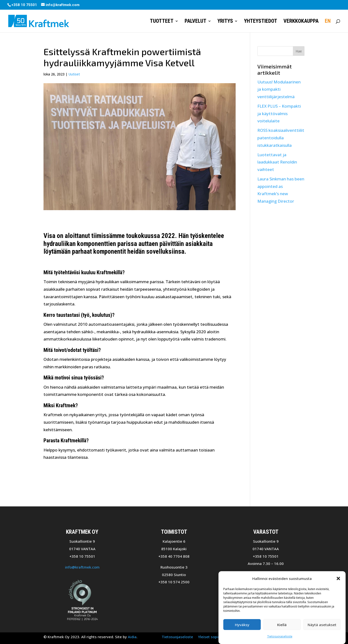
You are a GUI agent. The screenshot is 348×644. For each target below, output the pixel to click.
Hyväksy (242, 628)
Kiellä (282, 628)
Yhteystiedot (261, 22)
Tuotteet (162, 22)
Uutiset (74, 74)
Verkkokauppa (301, 22)
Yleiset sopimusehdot (217, 637)
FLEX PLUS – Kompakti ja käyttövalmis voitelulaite (279, 113)
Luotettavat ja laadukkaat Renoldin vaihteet (277, 162)
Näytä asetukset (322, 628)
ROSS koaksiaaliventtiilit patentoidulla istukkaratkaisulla (281, 138)
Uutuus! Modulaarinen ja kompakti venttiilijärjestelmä (279, 89)
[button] (338, 582)
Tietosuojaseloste (280, 640)
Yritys (225, 22)
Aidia (132, 637)
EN (328, 22)
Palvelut (196, 22)
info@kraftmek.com (82, 567)
